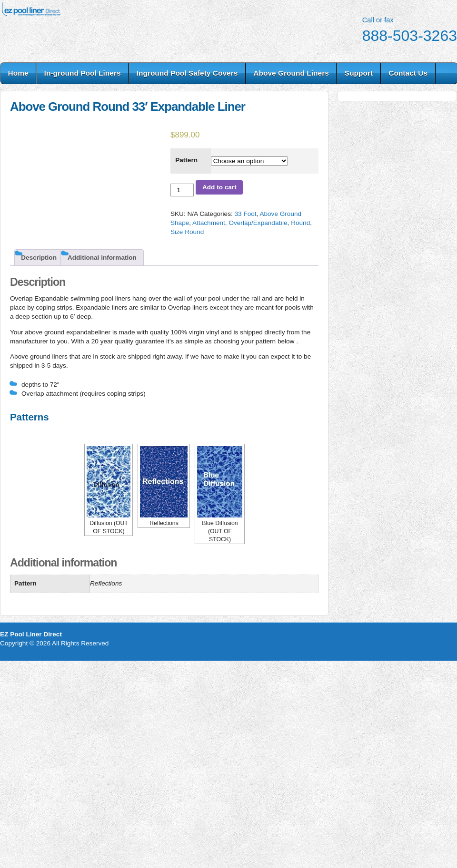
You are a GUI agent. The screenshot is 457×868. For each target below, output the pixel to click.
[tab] (39, 258)
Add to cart (219, 187)
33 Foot (245, 214)
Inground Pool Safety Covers (187, 73)
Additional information (102, 258)
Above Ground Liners (291, 73)
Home (18, 73)
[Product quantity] (182, 190)
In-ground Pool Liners (83, 73)
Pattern (186, 160)
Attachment (209, 223)
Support (359, 73)
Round (300, 223)
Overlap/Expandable (258, 223)
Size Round (187, 232)
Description (39, 258)
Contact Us (408, 73)
